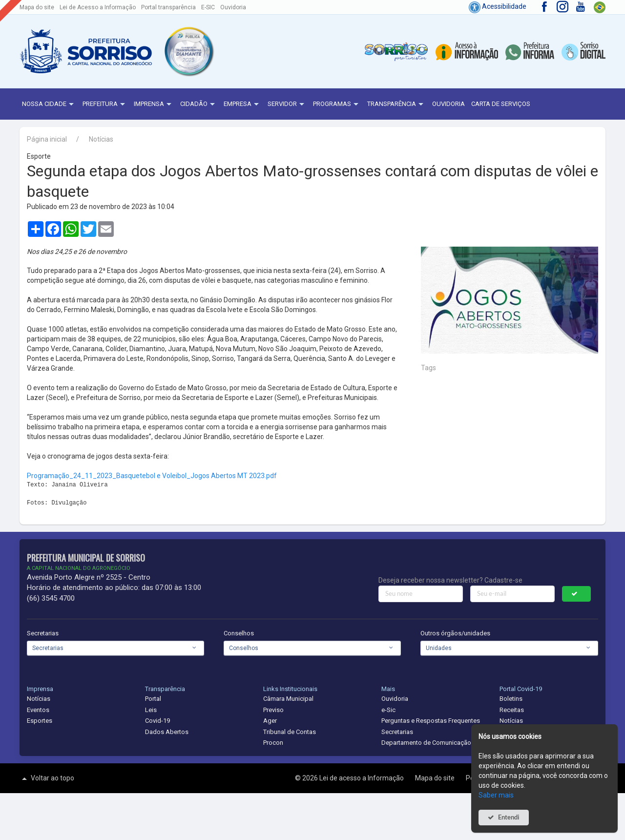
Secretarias (43, 633)
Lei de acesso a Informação (362, 778)
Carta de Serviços (501, 104)
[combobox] (115, 648)
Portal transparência (168, 7)
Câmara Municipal (288, 699)
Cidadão (199, 105)
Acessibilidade (498, 6)
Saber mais (496, 795)
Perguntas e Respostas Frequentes (431, 721)
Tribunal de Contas (290, 732)
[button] (188, 51)
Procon (273, 743)
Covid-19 (157, 721)
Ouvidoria (233, 7)
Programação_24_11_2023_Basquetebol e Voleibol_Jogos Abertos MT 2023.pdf (152, 476)
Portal (153, 699)
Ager (270, 721)
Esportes (40, 721)
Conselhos (239, 633)
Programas (337, 105)
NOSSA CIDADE (49, 105)
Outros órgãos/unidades (455, 633)
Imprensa (154, 105)
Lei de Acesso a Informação (98, 7)
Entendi (509, 817)
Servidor (287, 105)
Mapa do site (37, 7)
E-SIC (208, 7)
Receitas (512, 710)
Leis (151, 710)
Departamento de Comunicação (426, 743)
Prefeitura (105, 105)
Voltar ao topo (47, 778)
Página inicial (47, 139)
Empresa (242, 105)
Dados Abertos (167, 732)
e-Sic (388, 710)
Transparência (396, 105)
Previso (273, 710)
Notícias (101, 139)
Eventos (38, 710)
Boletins (511, 699)
